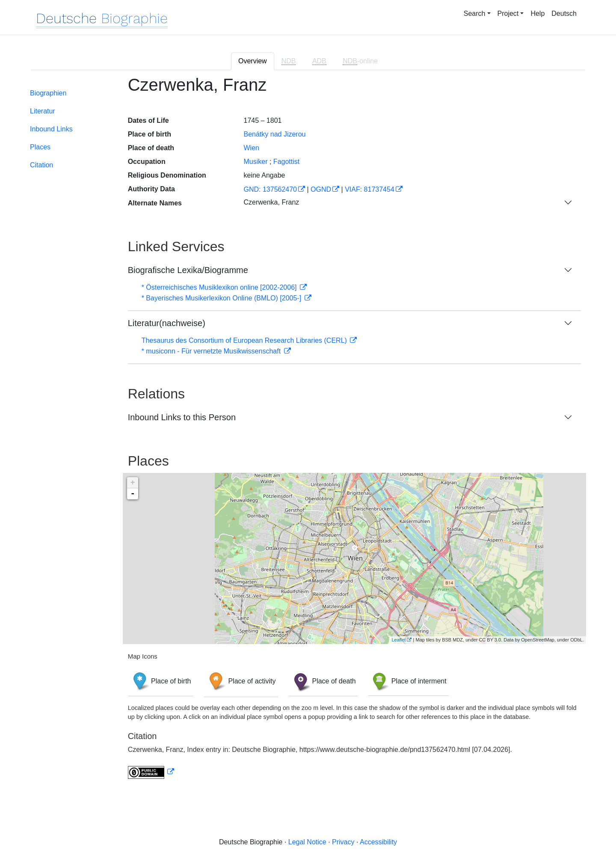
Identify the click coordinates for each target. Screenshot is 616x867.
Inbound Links (51, 129)
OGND (321, 189)
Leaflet (398, 640)
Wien (251, 148)
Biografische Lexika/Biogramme (188, 270)
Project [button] (508, 13)
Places (40, 147)
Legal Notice (307, 842)
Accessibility (378, 842)
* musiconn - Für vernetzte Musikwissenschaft (212, 351)
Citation (41, 165)
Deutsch (564, 13)
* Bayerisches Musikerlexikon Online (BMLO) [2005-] (222, 298)
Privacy (343, 842)
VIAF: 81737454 (370, 189)
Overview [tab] (253, 61)
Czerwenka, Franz (271, 202)
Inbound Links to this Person (182, 417)
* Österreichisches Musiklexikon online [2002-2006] (220, 287)
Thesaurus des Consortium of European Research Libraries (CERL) (245, 340)
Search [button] (475, 13)
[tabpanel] (308, 432)
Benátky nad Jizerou (274, 134)
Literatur (43, 111)
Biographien (48, 93)
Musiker (255, 162)
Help (538, 13)
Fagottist (286, 162)
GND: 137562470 (270, 189)
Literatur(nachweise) (167, 323)
